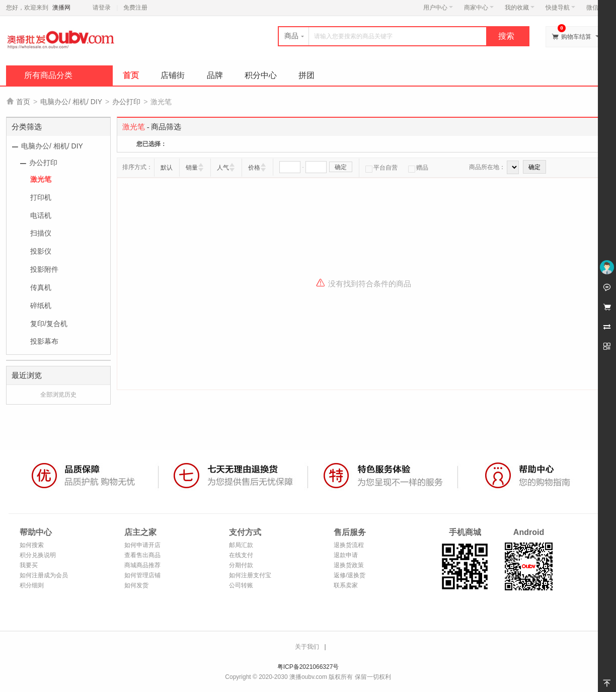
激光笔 (41, 179)
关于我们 (307, 647)
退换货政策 (349, 565)
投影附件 (44, 269)
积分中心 (261, 75)
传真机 (41, 287)
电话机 (41, 215)
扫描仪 (41, 233)
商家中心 (479, 8)
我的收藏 (520, 8)
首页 (131, 75)
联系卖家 (346, 585)
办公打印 (126, 102)
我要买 (29, 565)
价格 (254, 168)
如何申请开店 (142, 545)
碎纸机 (41, 305)
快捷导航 (560, 8)
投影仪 (41, 251)
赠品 (418, 168)
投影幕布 (44, 341)
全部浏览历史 (58, 395)
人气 (223, 168)
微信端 (595, 8)
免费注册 (135, 8)
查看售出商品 (142, 555)
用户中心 (438, 8)
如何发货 (136, 585)
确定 (341, 167)
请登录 (102, 8)
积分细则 (32, 585)
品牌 (215, 75)
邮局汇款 (241, 545)
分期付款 (241, 565)
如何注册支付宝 (250, 575)
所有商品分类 (48, 75)
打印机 (41, 197)
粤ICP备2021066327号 (308, 667)
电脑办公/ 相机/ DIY (71, 102)
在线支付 (241, 555)
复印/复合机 (49, 324)
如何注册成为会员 (44, 575)
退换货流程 (349, 545)
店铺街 (173, 75)
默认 (167, 168)
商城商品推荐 (142, 565)
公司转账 (241, 585)
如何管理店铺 (142, 575)
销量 (192, 168)
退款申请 (346, 555)
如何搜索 (32, 545)
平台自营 (381, 168)
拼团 (306, 75)
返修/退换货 (350, 575)
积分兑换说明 (38, 555)
